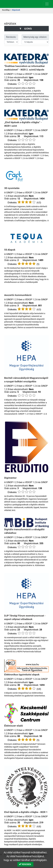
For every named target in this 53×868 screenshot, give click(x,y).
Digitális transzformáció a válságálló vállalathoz (24, 531)
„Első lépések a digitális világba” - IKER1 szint (23, 124)
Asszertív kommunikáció (18, 295)
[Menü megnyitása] (47, 4)
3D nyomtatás (12, 188)
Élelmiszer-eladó (14, 726)
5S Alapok (10, 250)
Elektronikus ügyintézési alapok (22, 675)
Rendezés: (11, 37)
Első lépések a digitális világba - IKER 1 (26, 812)
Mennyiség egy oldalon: (35, 37)
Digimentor (10, 478)
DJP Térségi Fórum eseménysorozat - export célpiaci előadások (25, 617)
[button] (25, 864)
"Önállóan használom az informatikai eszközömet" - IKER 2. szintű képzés (24, 68)
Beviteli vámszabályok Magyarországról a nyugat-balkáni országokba (26, 380)
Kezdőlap (6, 10)
